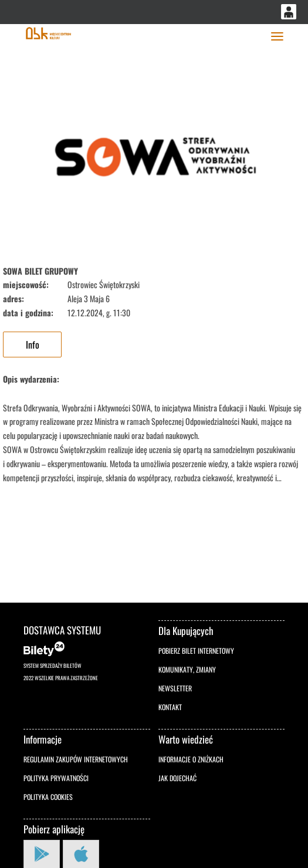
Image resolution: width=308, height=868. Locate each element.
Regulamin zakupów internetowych (76, 759)
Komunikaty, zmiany (187, 669)
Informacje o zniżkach (191, 759)
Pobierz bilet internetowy (196, 651)
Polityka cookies (48, 797)
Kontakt (170, 707)
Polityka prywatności (56, 778)
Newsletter (175, 688)
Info (33, 345)
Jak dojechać (177, 778)
